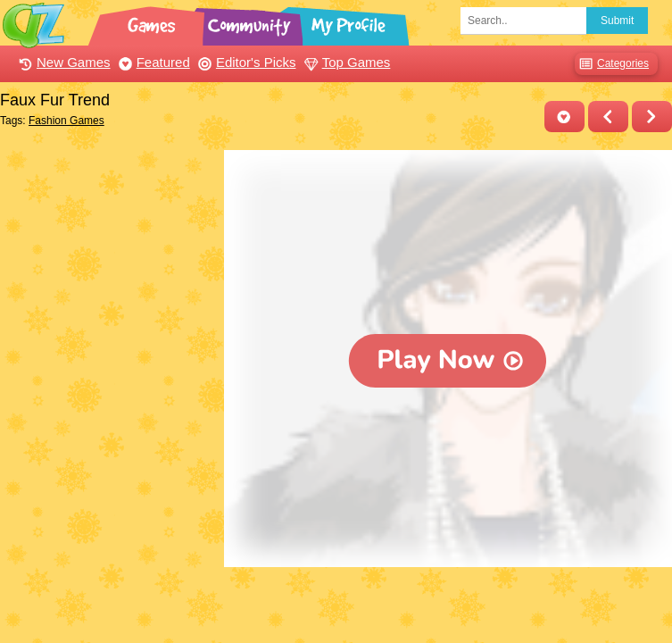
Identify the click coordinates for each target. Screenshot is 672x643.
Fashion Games (66, 121)
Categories (612, 64)
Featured (152, 62)
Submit (617, 21)
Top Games (345, 62)
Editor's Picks (245, 62)
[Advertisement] (108, 239)
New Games (62, 62)
